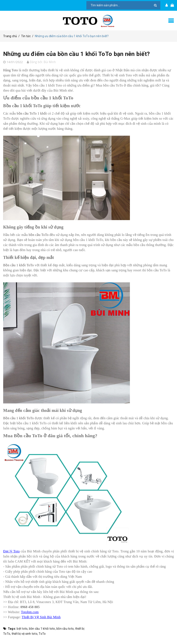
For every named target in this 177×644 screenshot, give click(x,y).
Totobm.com (30, 614)
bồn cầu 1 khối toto (42, 630)
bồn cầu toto (65, 630)
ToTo (42, 635)
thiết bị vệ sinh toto (25, 635)
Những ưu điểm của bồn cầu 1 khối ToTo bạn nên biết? (83, 55)
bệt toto (22, 630)
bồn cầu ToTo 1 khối (32, 115)
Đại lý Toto (11, 553)
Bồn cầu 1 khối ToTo (18, 267)
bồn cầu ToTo (39, 236)
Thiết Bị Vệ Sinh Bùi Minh (41, 619)
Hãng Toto (11, 72)
